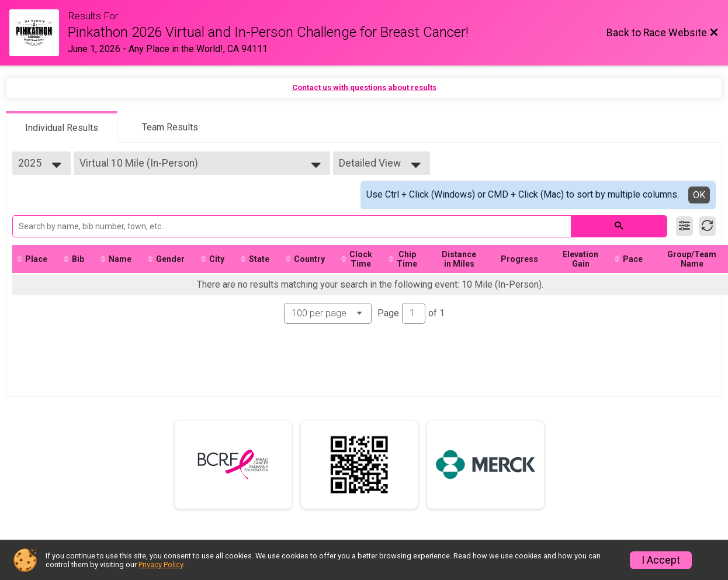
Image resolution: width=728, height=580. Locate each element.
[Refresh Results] (707, 226)
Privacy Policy (161, 565)
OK (699, 195)
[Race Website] (39, 33)
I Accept (661, 560)
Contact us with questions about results (364, 87)
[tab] (62, 127)
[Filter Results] (684, 226)
